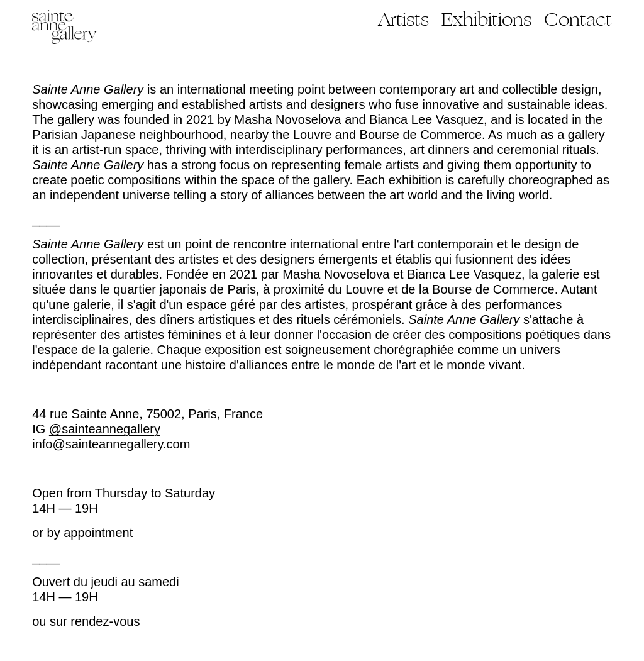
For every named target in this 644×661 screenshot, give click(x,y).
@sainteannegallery (105, 429)
